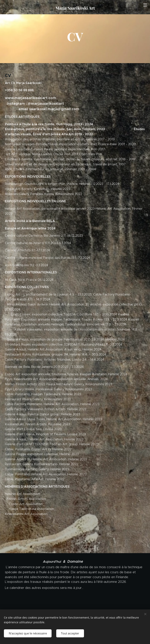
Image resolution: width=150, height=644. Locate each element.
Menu (145, 5)
